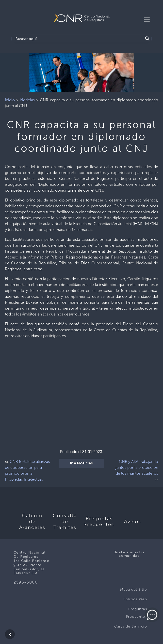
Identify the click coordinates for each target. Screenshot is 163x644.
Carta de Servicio (131, 626)
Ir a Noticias (81, 463)
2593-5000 (26, 582)
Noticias (27, 100)
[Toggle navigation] (147, 20)
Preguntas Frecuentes (137, 613)
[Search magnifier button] (147, 39)
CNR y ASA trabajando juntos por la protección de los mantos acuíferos (137, 467)
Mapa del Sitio (134, 590)
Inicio (10, 100)
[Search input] (79, 39)
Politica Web (135, 599)
